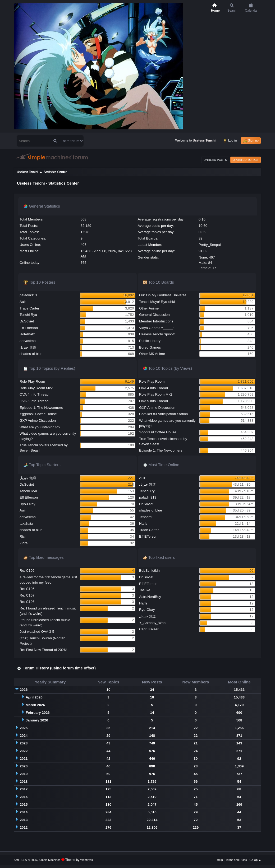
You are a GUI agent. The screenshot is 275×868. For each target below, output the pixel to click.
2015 (24, 804)
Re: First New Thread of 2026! (43, 650)
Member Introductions (156, 321)
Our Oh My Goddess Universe (163, 295)
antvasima (28, 341)
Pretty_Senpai (210, 245)
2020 (24, 766)
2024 (24, 736)
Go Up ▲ (255, 860)
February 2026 (38, 713)
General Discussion (154, 315)
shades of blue (31, 354)
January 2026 (37, 720)
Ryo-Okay (27, 504)
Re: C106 (27, 571)
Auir (23, 302)
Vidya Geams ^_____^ (157, 328)
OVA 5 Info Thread (34, 401)
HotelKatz (27, 334)
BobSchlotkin (149, 571)
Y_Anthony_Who (152, 623)
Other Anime (149, 308)
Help (220, 860)
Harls (143, 524)
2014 (24, 812)
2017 (24, 789)
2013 (24, 820)
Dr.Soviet (27, 321)
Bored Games (150, 347)
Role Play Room (32, 381)
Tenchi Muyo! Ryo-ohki (157, 302)
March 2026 (35, 705)
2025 (24, 728)
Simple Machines (49, 860)
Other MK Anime (152, 354)
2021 (24, 759)
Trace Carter (29, 308)
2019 (24, 774)
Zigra (24, 543)
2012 (24, 827)
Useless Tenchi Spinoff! (157, 334)
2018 (24, 782)
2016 (24, 797)
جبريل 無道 (28, 347)
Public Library (150, 341)
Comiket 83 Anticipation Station (163, 414)
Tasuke (145, 590)
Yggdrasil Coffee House (38, 414)
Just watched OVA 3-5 (37, 632)
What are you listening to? (40, 427)
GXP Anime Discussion (38, 421)
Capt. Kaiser (149, 629)
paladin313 (28, 295)
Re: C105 (27, 589)
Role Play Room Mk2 (36, 388)
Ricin (24, 536)
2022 (24, 751)
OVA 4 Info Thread (34, 394)
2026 (24, 690)
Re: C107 (27, 595)
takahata (26, 524)
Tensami (146, 517)
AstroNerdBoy (150, 597)
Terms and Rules (236, 860)
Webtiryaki (87, 860)
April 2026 (34, 697)
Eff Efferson (29, 328)
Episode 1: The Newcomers (41, 408)
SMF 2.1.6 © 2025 (25, 860)
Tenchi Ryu (28, 315)
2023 (24, 743)
